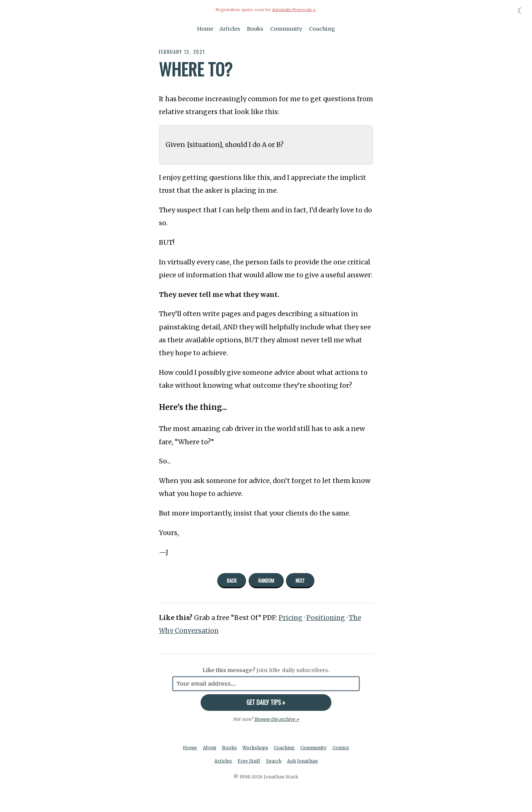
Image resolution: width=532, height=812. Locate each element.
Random (266, 580)
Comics (341, 748)
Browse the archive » (277, 719)
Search (274, 761)
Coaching (322, 29)
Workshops (255, 748)
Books (255, 29)
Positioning (326, 618)
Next (300, 580)
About (209, 748)
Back (232, 580)
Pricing (291, 618)
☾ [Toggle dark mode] (521, 11)
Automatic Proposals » (294, 10)
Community (286, 29)
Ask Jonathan (302, 761)
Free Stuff (249, 761)
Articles (230, 29)
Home (205, 29)
